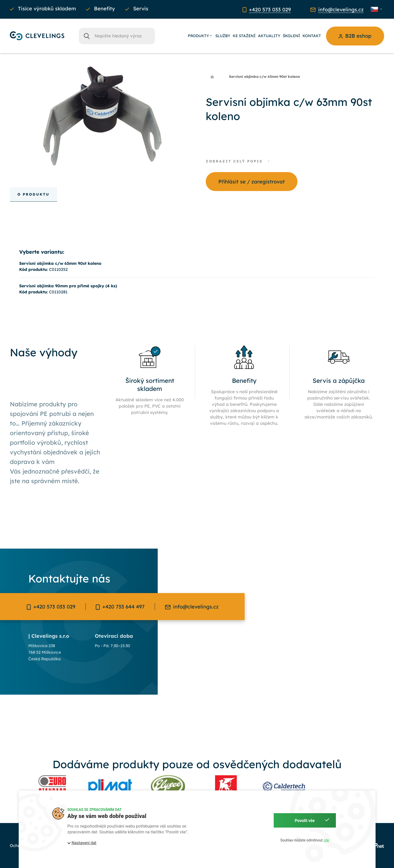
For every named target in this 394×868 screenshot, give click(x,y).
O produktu (33, 194)
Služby (223, 36)
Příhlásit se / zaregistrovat (252, 182)
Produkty (200, 36)
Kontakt (312, 36)
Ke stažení (244, 36)
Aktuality (269, 36)
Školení (291, 36)
